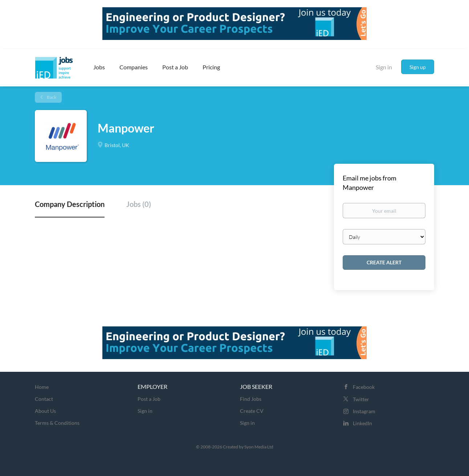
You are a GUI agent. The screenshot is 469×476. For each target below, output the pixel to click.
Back (51, 97)
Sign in (384, 67)
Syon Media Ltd (259, 447)
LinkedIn (362, 423)
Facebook (364, 387)
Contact (44, 399)
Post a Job (149, 399)
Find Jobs (251, 399)
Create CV (252, 411)
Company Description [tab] (70, 204)
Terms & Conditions (57, 423)
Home (42, 387)
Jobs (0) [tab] (139, 204)
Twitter (361, 399)
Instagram (364, 411)
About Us (45, 411)
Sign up (418, 67)
